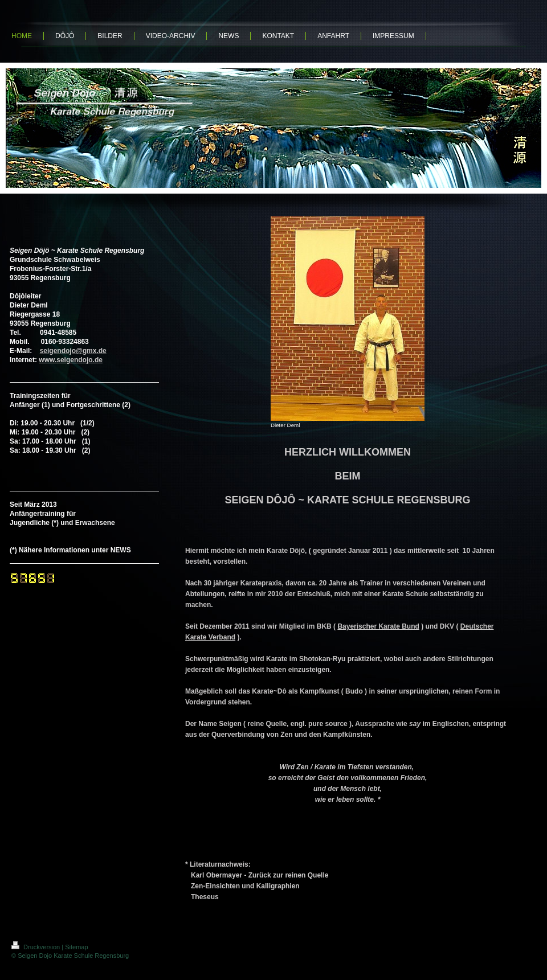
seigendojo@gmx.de (73, 351)
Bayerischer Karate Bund (378, 626)
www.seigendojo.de (71, 360)
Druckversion (36, 947)
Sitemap (76, 947)
